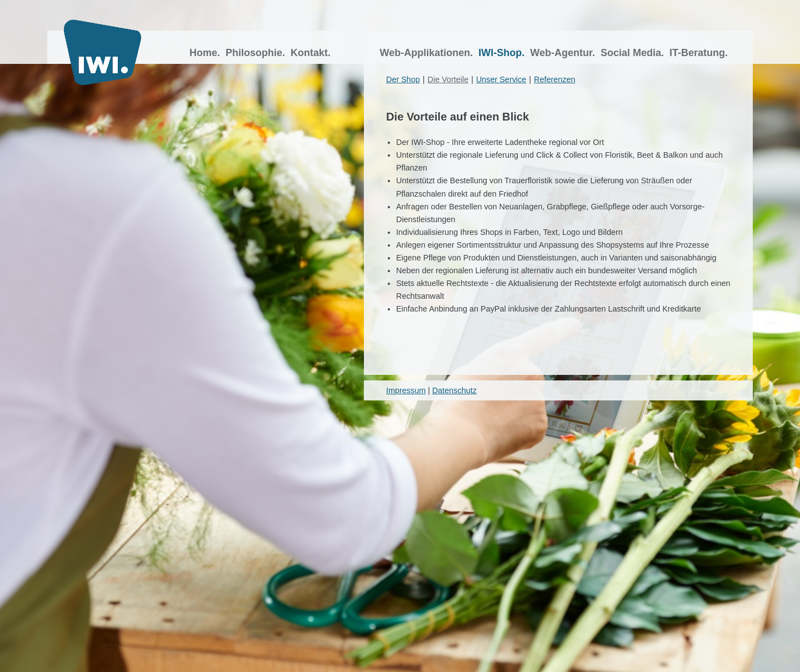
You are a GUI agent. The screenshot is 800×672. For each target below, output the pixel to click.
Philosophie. (257, 53)
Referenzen (554, 79)
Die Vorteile (448, 79)
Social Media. (634, 53)
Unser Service (501, 79)
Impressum (406, 390)
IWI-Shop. (503, 53)
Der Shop (403, 79)
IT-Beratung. (700, 53)
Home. (206, 53)
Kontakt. (312, 53)
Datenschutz (454, 390)
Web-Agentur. (564, 53)
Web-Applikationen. (428, 53)
